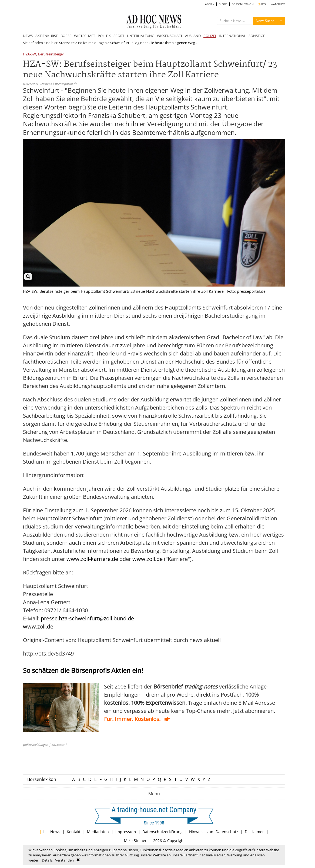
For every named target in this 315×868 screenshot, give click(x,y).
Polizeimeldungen (92, 43)
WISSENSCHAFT (170, 36)
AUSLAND (193, 36)
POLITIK (104, 36)
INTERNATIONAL (232, 36)
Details (47, 860)
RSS (262, 4)
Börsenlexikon (42, 779)
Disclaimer (254, 832)
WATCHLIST (278, 4)
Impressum (126, 832)
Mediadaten (98, 832)
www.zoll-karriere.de (92, 559)
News (55, 832)
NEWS (28, 36)
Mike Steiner (135, 841)
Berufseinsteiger (51, 54)
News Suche (265, 21)
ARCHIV (210, 4)
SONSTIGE (257, 36)
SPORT (119, 36)
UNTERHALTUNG (141, 36)
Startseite (67, 43)
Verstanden (64, 860)
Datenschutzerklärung (162, 832)
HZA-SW (29, 54)
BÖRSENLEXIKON (243, 4)
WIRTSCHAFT (85, 36)
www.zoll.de (148, 559)
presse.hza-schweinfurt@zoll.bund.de (87, 618)
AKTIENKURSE (47, 36)
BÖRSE (66, 36)
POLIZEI (210, 36)
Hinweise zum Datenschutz (214, 832)
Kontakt (74, 832)
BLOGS (223, 4)
